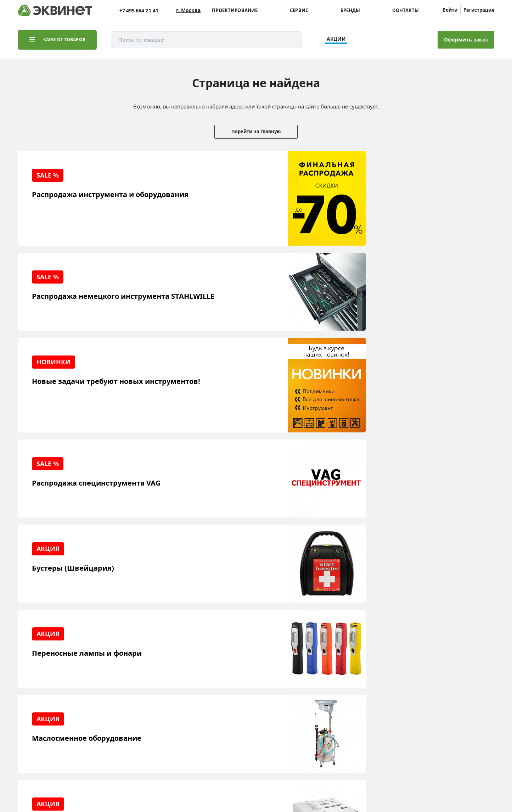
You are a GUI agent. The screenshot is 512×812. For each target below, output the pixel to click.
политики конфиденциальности (119, 785)
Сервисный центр (50, 678)
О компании (109, 656)
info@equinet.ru (466, 658)
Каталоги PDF (111, 678)
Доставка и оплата (51, 711)
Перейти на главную (256, 131)
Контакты (406, 10)
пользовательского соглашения (196, 785)
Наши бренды (46, 700)
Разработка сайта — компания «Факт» (444, 746)
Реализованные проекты (59, 656)
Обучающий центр (51, 689)
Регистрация (479, 10)
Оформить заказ (466, 40)
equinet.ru (179, 744)
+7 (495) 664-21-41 (464, 667)
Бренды (350, 10)
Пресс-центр (110, 667)
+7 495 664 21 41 (139, 10)
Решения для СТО (50, 667)
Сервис (299, 10)
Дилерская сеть (113, 689)
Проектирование (235, 10)
